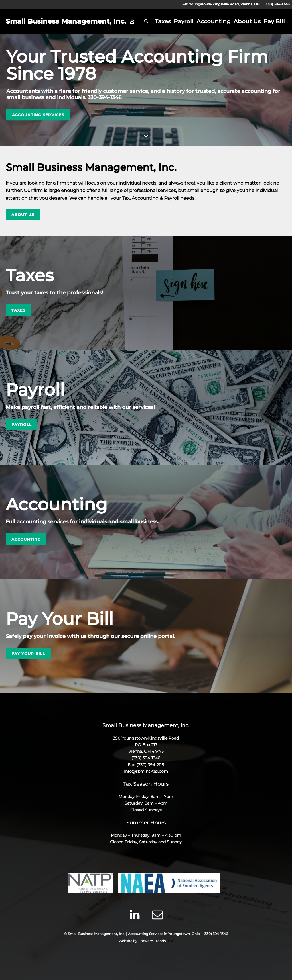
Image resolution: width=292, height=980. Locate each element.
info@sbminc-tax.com (146, 771)
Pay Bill (274, 21)
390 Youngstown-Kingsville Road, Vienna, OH (221, 4)
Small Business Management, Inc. (66, 21)
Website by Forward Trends (146, 941)
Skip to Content (146, 136)
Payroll (184, 21)
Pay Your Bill (28, 654)
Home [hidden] (132, 21)
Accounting (214, 21)
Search (146, 21)
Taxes (163, 21)
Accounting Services (38, 115)
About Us (247, 21)
